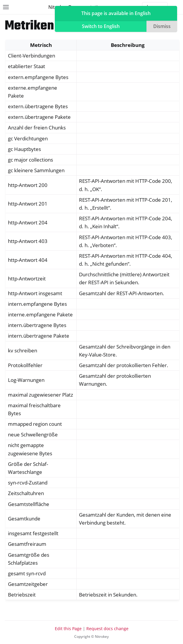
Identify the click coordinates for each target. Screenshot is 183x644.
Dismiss (162, 26)
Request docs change (107, 629)
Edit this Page (68, 629)
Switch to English (101, 26)
